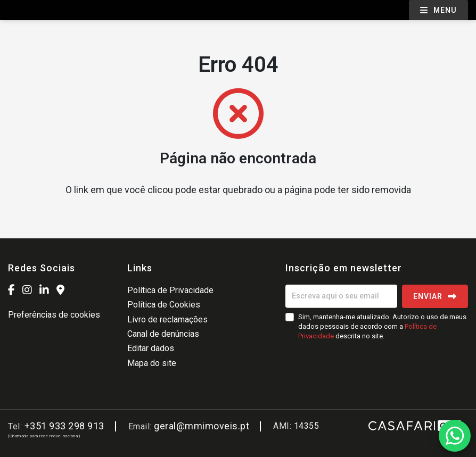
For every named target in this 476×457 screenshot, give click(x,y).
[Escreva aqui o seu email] (341, 296)
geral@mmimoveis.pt (202, 426)
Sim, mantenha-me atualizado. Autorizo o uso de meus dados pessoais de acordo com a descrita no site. (382, 326)
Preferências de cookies (54, 315)
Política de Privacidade (170, 290)
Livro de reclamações (167, 319)
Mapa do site (152, 363)
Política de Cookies (164, 305)
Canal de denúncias (163, 334)
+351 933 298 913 (64, 426)
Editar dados (151, 348)
